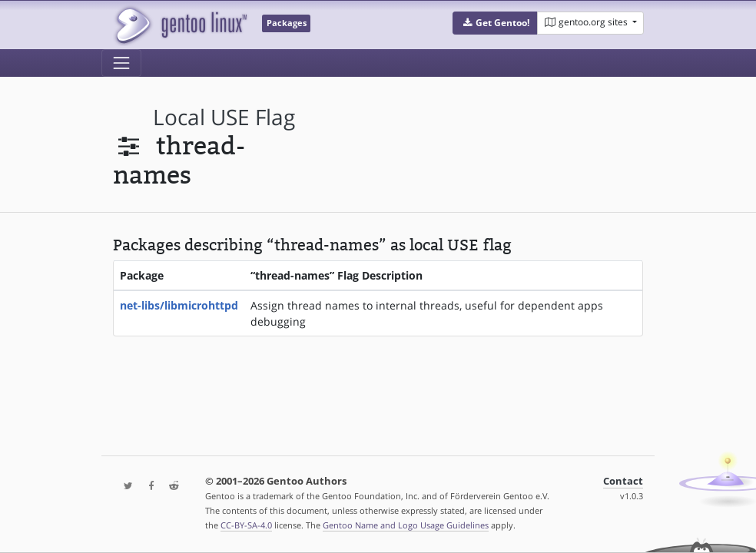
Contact (623, 481)
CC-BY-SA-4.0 (246, 525)
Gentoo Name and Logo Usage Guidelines (406, 525)
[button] (495, 23)
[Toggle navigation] (121, 63)
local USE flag (224, 117)
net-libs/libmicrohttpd (179, 305)
